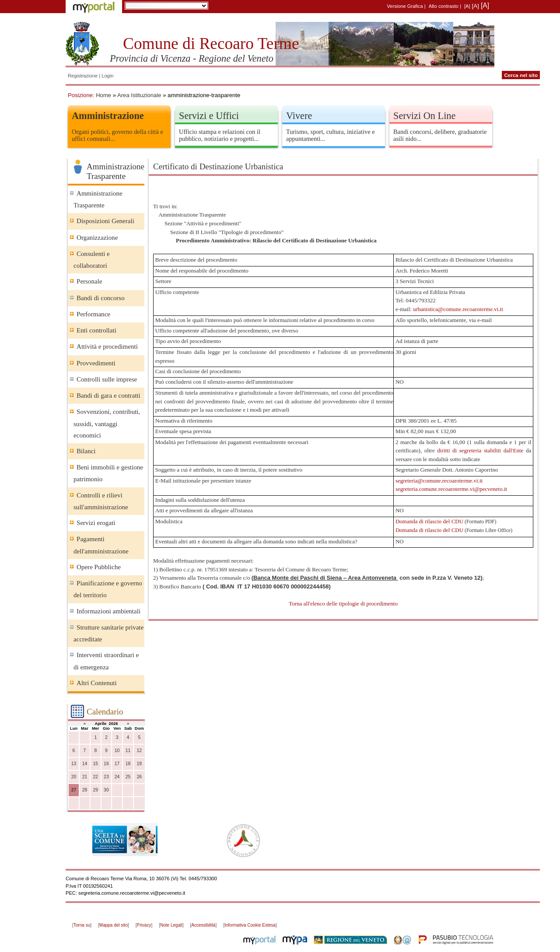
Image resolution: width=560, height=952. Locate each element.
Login (107, 76)
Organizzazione (97, 238)
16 (106, 764)
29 (95, 790)
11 (128, 751)
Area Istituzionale (139, 95)
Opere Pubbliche (99, 567)
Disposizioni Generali (105, 221)
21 (85, 777)
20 (74, 777)
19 (140, 764)
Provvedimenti (96, 363)
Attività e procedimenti (107, 346)
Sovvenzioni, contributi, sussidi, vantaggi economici (107, 423)
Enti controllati (96, 330)
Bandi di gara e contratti (108, 395)
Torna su (82, 925)
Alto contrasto (444, 6)
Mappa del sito (114, 925)
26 (140, 777)
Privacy (144, 925)
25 (128, 777)
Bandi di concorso (101, 298)
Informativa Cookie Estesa (250, 925)
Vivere (299, 116)
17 (117, 764)
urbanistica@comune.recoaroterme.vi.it (458, 309)
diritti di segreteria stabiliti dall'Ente (480, 450)
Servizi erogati (96, 523)
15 (95, 764)
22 (95, 777)
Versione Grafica (405, 6)
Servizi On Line (424, 116)
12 (140, 751)
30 (106, 790)
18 (128, 764)
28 (85, 790)
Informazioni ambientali (108, 611)
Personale (89, 281)
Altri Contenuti (97, 683)
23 (106, 777)
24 (117, 777)
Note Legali (171, 925)
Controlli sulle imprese (107, 379)
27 (74, 790)
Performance (93, 314)
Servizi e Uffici (209, 116)
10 (117, 751)
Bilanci (86, 451)
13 (74, 764)
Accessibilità (203, 925)
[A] (467, 6)
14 (85, 764)
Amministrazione (108, 116)
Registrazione (83, 76)
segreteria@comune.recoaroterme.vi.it (439, 481)
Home (103, 95)
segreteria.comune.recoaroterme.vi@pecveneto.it (451, 489)
